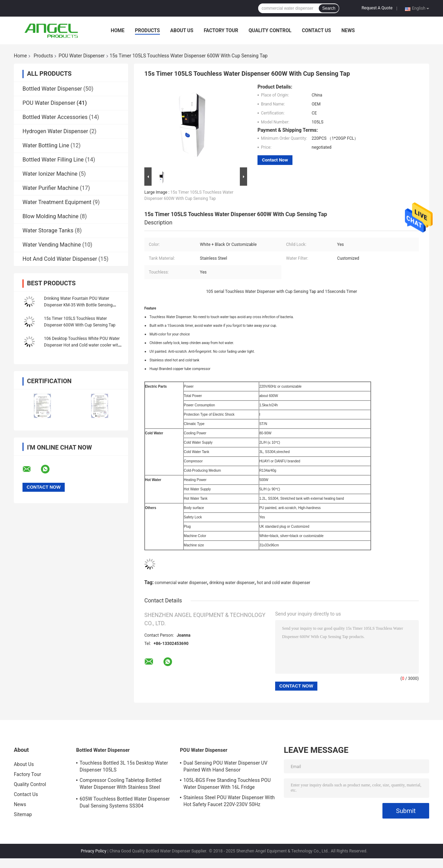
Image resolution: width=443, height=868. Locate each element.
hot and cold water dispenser (283, 583)
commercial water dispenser (181, 583)
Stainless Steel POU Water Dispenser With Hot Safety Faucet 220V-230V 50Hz (229, 801)
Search (329, 8)
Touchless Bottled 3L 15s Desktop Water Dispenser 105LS (124, 766)
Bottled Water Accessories (55, 117)
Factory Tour (221, 30)
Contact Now (275, 160)
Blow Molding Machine (51, 216)
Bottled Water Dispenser (52, 89)
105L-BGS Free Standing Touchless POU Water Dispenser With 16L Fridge (227, 784)
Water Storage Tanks (48, 230)
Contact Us (316, 30)
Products (147, 30)
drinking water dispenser (232, 583)
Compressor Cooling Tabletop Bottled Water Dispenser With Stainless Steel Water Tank (120, 785)
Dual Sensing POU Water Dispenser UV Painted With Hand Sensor (225, 766)
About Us (182, 30)
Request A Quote (377, 8)
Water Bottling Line (46, 145)
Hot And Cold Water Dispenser (60, 259)
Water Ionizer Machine (50, 174)
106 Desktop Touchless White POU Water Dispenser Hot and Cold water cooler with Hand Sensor (82, 345)
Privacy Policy (93, 851)
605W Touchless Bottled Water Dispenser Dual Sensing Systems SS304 (125, 802)
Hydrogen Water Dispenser (55, 131)
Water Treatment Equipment (57, 202)
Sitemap (23, 814)
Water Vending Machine (52, 245)
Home (118, 30)
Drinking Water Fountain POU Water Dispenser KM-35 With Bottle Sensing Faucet (78, 305)
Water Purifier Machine (51, 188)
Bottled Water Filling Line (53, 160)
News (348, 30)
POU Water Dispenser (82, 56)
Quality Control (270, 30)
